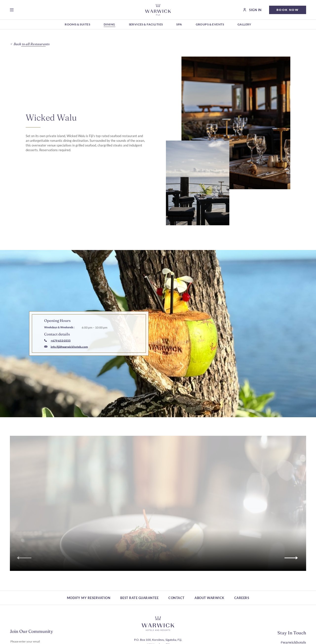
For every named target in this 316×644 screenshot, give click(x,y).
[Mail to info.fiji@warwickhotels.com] (66, 356)
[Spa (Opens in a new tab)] (179, 25)
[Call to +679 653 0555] (57, 350)
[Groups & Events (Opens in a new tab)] (210, 25)
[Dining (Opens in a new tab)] (109, 25)
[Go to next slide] (292, 567)
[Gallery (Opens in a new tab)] (244, 25)
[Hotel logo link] (158, 624)
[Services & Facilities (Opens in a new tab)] (146, 25)
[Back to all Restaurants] (33, 44)
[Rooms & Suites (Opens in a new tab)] (77, 25)
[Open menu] (13, 10)
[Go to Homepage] (158, 10)
